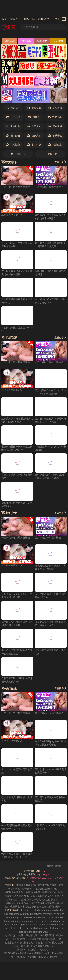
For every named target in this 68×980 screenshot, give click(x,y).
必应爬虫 (43, 957)
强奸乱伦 (18, 154)
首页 (4, 19)
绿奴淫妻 (26, 41)
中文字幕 (55, 117)
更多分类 (50, 154)
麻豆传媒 (30, 19)
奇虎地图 (32, 957)
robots (53, 957)
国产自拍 (13, 136)
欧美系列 (34, 126)
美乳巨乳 (55, 145)
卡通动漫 (13, 126)
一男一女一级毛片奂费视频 (16, 187)
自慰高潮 (9, 41)
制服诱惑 (44, 19)
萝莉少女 (55, 136)
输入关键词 (30, 27)
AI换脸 (34, 117)
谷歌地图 (50, 953)
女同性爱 (13, 145)
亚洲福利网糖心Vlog (12, 215)
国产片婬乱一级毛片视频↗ (49, 187)
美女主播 (55, 126)
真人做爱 (58, 41)
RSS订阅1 (10, 953)
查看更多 (61, 162)
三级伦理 (58, 19)
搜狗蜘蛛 (20, 957)
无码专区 (15, 19)
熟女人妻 (34, 136)
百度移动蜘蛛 (36, 953)
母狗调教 (42, 41)
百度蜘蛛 (22, 953)
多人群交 (34, 145)
